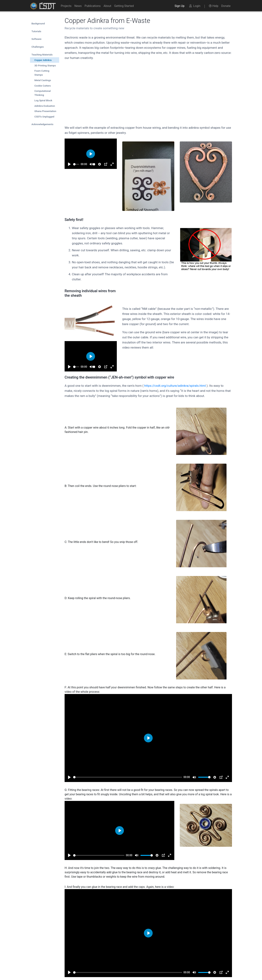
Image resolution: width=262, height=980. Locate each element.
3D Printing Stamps (45, 65)
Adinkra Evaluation (45, 106)
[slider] (76, 164)
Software (36, 39)
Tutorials (36, 31)
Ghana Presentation (45, 111)
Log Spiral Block (43, 100)
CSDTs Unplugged (44, 117)
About (107, 6)
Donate (226, 6)
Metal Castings (43, 80)
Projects (66, 6)
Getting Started (124, 6)
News (78, 6)
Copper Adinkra (43, 60)
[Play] (69, 164)
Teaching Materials (42, 55)
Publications (93, 6)
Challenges (38, 47)
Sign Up (179, 6)
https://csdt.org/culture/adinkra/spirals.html (175, 386)
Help (214, 6)
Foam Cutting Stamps (42, 73)
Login (195, 6)
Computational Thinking (43, 93)
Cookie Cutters (43, 86)
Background (38, 23)
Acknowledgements (42, 124)
